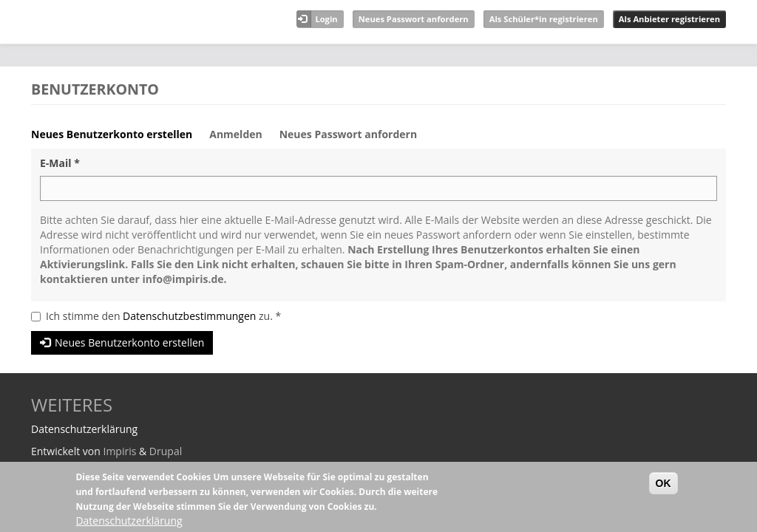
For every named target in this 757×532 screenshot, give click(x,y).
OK (663, 483)
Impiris (119, 451)
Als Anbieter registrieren (669, 19)
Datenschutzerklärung (129, 521)
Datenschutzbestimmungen (189, 316)
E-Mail (60, 163)
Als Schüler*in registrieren (544, 19)
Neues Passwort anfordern (414, 19)
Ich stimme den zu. (163, 316)
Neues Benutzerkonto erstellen (117, 138)
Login (326, 19)
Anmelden (235, 134)
